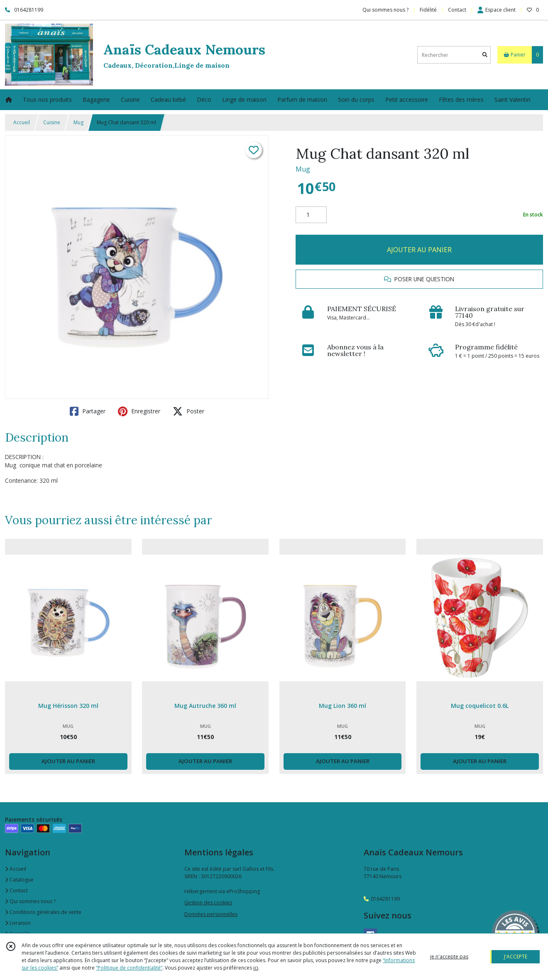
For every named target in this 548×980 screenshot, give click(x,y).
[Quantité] (311, 215)
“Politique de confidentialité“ (129, 968)
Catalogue (19, 880)
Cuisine (52, 122)
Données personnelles (211, 914)
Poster (188, 411)
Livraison (18, 923)
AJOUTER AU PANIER (419, 250)
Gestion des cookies (208, 903)
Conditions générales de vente (43, 912)
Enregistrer (139, 411)
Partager (88, 411)
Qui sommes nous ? (30, 901)
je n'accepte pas (449, 957)
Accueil (22, 122)
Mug (78, 122)
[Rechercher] (485, 55)
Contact (457, 10)
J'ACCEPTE (516, 957)
